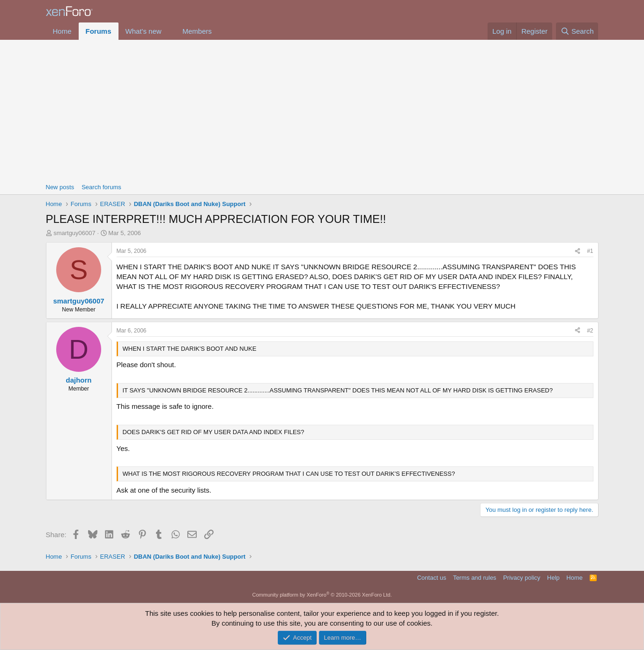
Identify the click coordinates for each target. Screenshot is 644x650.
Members (197, 31)
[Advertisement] (322, 110)
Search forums (101, 187)
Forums (99, 31)
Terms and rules (474, 578)
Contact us (431, 578)
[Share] (577, 251)
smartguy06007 (74, 233)
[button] (169, 31)
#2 (590, 331)
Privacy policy (522, 578)
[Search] (577, 31)
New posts (60, 187)
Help (553, 578)
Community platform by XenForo (322, 595)
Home (62, 31)
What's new (144, 31)
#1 (590, 251)
